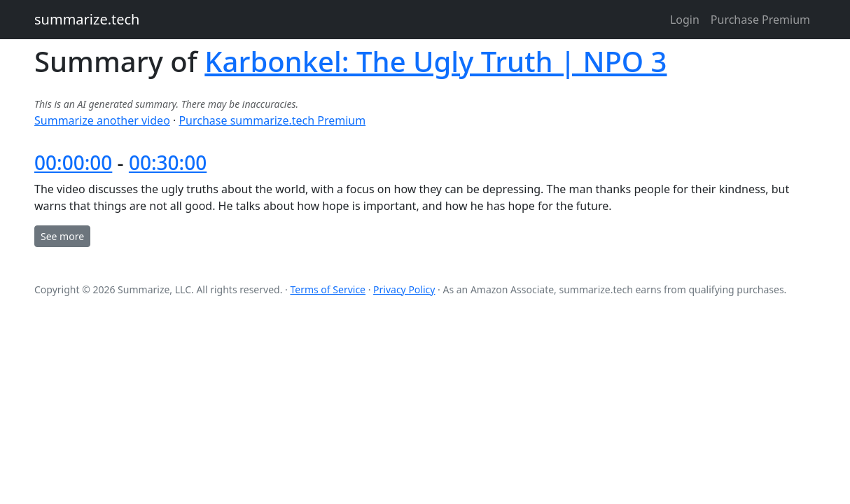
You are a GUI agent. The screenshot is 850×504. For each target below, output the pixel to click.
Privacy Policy (404, 289)
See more (62, 236)
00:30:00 (168, 162)
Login (685, 20)
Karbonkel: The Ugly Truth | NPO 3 (436, 61)
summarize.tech (87, 19)
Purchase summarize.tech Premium (272, 120)
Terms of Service (328, 289)
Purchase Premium (760, 20)
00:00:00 (73, 162)
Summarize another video (102, 120)
